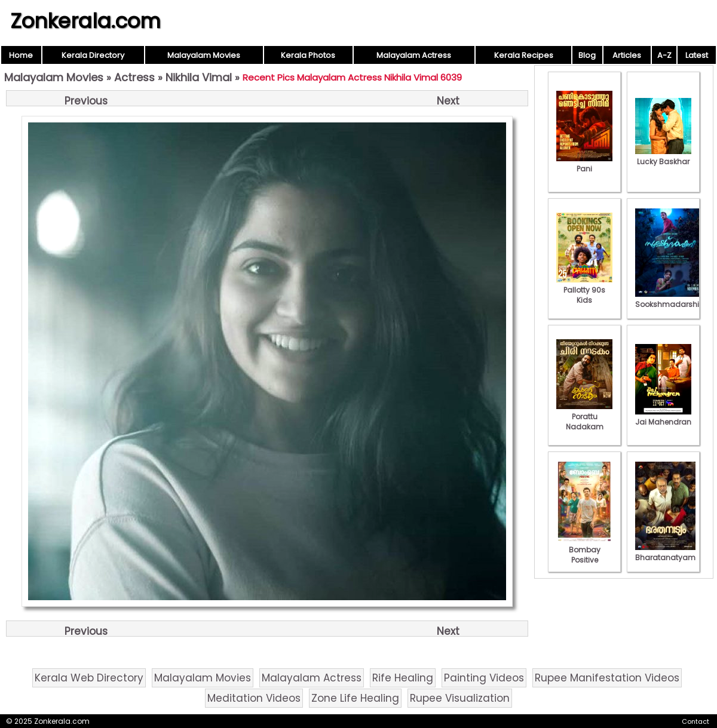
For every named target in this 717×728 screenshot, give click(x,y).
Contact (695, 721)
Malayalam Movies (204, 55)
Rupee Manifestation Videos (607, 678)
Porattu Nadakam (584, 417)
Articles (627, 55)
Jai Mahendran (663, 417)
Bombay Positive (584, 550)
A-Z (664, 55)
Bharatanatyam (665, 552)
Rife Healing (403, 678)
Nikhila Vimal (199, 77)
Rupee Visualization (460, 698)
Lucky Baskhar (663, 156)
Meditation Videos (254, 698)
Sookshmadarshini (670, 299)
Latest (697, 55)
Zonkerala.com (85, 21)
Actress (134, 77)
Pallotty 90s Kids (584, 290)
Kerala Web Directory (89, 678)
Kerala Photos (308, 55)
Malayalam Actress (414, 55)
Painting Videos (484, 678)
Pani (584, 164)
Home (21, 55)
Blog (587, 55)
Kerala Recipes (524, 55)
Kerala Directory (93, 55)
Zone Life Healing (355, 698)
